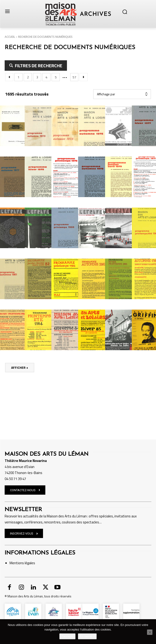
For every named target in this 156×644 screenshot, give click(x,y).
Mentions (17, 551)
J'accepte (68, 636)
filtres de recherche (38, 66)
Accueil (10, 37)
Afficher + (20, 367)
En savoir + (87, 636)
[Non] (150, 632)
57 (74, 77)
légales (30, 551)
